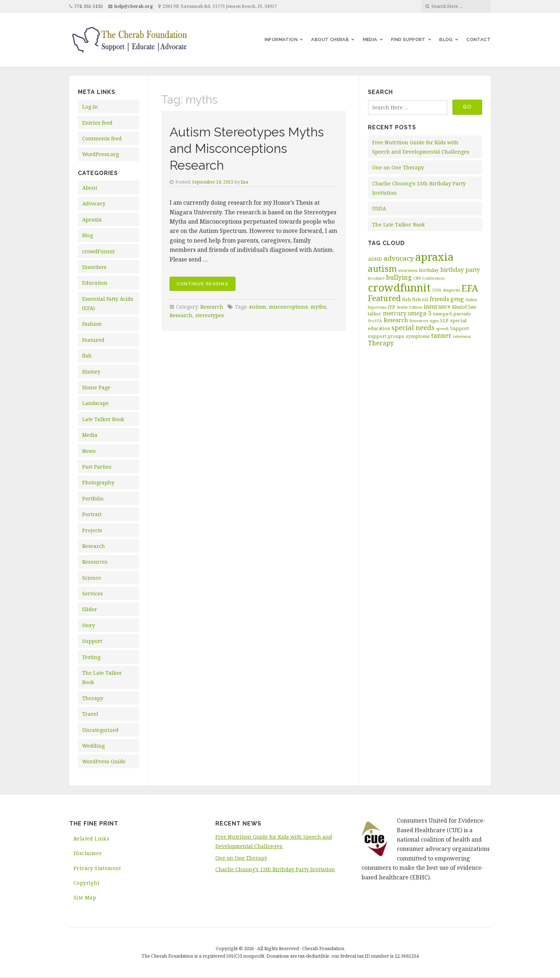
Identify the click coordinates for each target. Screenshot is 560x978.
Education (95, 283)
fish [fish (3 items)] (406, 299)
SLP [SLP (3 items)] (444, 320)
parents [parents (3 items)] (462, 314)
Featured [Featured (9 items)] (384, 298)
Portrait (92, 514)
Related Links (92, 839)
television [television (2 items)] (462, 336)
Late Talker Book (103, 419)
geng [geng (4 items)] (457, 299)
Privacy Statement (98, 869)
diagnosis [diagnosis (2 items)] (451, 290)
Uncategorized (100, 730)
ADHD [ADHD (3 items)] (375, 259)
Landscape (96, 403)
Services (92, 593)
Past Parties (97, 467)
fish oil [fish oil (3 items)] (420, 299)
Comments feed (102, 138)
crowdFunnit (98, 251)
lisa (246, 182)
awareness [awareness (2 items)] (408, 270)
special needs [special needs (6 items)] (413, 328)
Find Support (408, 39)
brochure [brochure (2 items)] (376, 278)
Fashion (92, 324)
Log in (90, 107)
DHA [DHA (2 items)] (437, 290)
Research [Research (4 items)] (396, 320)
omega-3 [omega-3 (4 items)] (420, 313)
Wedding (93, 746)
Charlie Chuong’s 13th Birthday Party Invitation (275, 869)
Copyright (87, 884)
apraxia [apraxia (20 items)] (434, 257)
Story (89, 625)
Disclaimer (88, 854)
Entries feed (97, 123)
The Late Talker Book (399, 224)
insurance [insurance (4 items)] (437, 306)
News (89, 451)
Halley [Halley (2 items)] (471, 300)
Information (281, 39)
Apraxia (92, 219)
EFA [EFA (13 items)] (470, 288)
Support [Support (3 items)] (459, 328)
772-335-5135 (89, 6)
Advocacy (94, 203)
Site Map (85, 899)
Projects (92, 530)
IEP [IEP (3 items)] (392, 307)
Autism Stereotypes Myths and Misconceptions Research (253, 148)
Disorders (94, 267)
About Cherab (330, 39)
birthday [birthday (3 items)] (429, 270)
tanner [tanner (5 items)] (441, 335)
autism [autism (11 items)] (382, 268)
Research (94, 546)
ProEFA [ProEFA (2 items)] (375, 321)
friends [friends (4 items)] (439, 299)
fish (87, 356)
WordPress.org (100, 154)
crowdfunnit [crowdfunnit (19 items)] (399, 287)
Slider (90, 609)
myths (320, 307)
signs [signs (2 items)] (434, 321)
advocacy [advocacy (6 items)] (399, 258)
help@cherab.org (134, 6)
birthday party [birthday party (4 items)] (460, 270)
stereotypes (210, 315)
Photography (98, 482)
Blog (446, 39)
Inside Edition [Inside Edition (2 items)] (409, 307)
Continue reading (206, 285)
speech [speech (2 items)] (442, 329)
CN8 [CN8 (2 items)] (417, 278)
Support (92, 641)
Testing (91, 657)
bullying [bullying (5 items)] (399, 277)
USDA (379, 208)
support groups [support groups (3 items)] (386, 336)
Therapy (93, 698)
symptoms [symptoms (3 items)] (418, 336)
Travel (90, 714)
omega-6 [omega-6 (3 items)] (442, 314)
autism (258, 307)
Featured (93, 340)
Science (92, 578)
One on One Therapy (398, 167)
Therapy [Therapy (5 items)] (381, 343)
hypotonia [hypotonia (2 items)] (377, 307)
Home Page (96, 387)
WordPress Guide (104, 761)
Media (370, 39)
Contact (479, 39)
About (90, 188)
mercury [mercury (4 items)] (395, 313)
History (91, 372)
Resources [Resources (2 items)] (419, 321)
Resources (95, 562)
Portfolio (93, 498)
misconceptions (289, 307)
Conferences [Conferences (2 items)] (433, 278)
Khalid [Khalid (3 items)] (459, 307)
